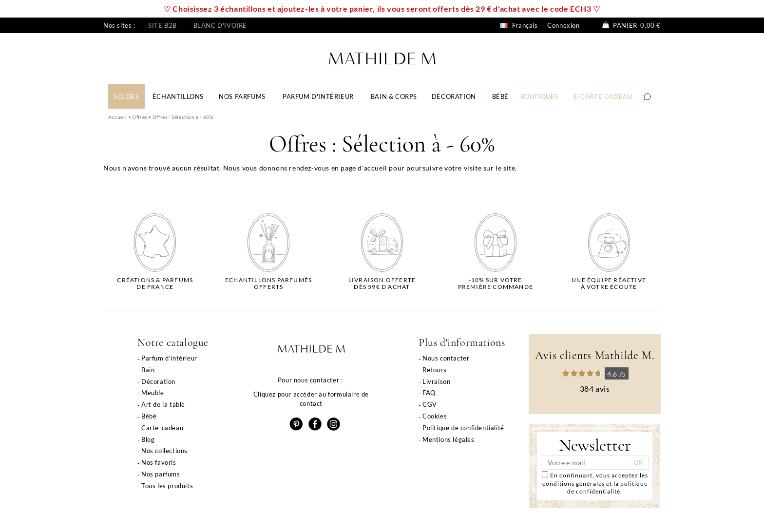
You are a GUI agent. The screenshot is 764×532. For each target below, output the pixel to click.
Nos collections (164, 451)
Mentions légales (449, 439)
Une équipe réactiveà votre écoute (609, 284)
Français (519, 25)
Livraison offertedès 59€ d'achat (382, 284)
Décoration (158, 381)
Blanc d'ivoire (220, 25)
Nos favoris (159, 462)
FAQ (429, 393)
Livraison (436, 381)
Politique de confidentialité (463, 428)
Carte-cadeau (162, 428)
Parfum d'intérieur (169, 358)
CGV (430, 404)
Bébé (149, 416)
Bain (148, 370)
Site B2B (162, 25)
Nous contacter (446, 358)
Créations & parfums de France (155, 284)
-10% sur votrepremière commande (496, 284)
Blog (148, 439)
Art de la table (163, 404)
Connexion (563, 25)
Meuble (153, 393)
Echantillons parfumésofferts (268, 284)
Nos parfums (161, 474)
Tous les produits (167, 486)
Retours (434, 370)
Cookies (435, 416)
